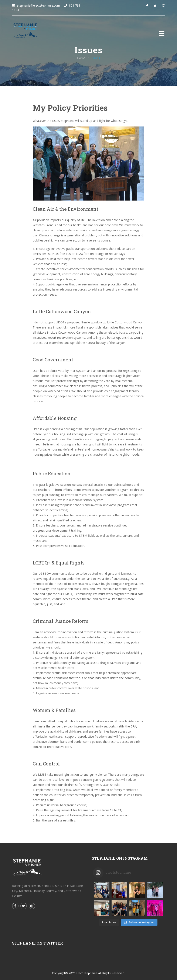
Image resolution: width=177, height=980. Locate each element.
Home (81, 58)
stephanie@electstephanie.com (38, 5)
